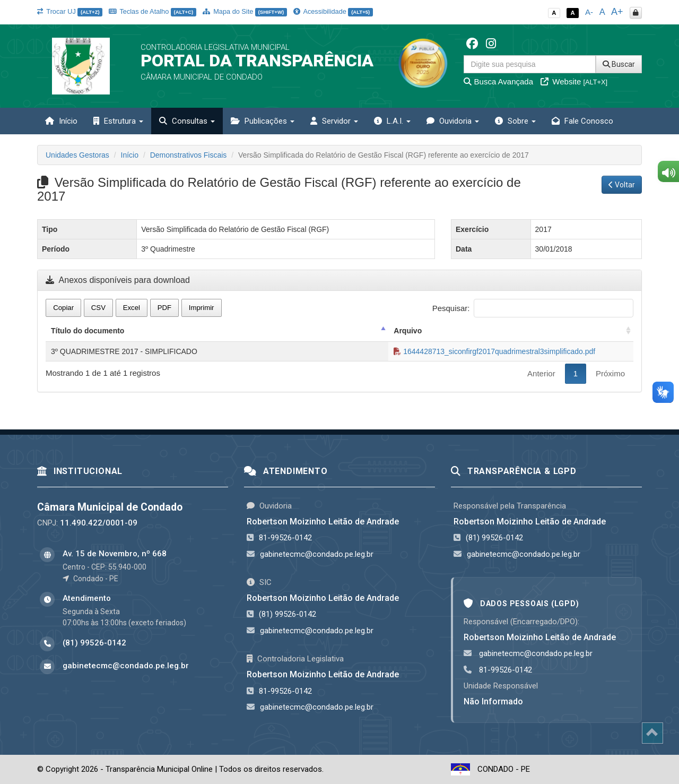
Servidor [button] (334, 121)
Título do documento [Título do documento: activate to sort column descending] (88, 331)
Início (61, 121)
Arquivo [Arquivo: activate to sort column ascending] (408, 331)
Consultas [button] (187, 121)
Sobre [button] (515, 121)
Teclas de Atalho (153, 11)
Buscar (619, 64)
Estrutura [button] (118, 121)
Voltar (622, 185)
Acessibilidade (333, 11)
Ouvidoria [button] (453, 121)
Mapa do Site (245, 11)
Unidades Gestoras (77, 155)
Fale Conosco (582, 121)
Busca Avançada (498, 81)
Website (574, 81)
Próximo (610, 373)
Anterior (541, 373)
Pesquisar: (533, 308)
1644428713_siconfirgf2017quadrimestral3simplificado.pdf (494, 351)
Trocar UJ (70, 11)
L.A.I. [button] (392, 121)
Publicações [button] (263, 121)
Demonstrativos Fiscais (189, 155)
